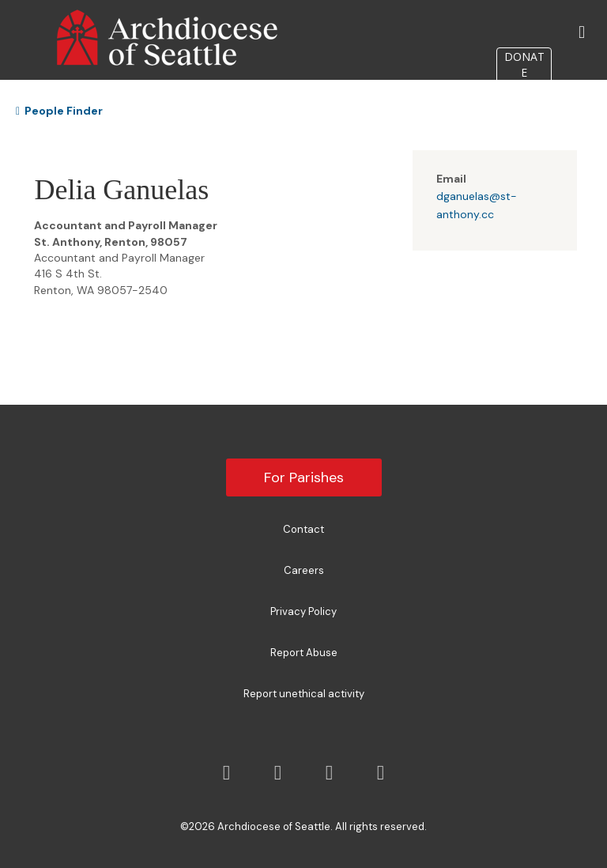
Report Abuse (304, 653)
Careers (304, 570)
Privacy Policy (303, 611)
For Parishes (304, 477)
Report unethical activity (304, 694)
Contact (303, 529)
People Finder (59, 111)
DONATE (524, 64)
